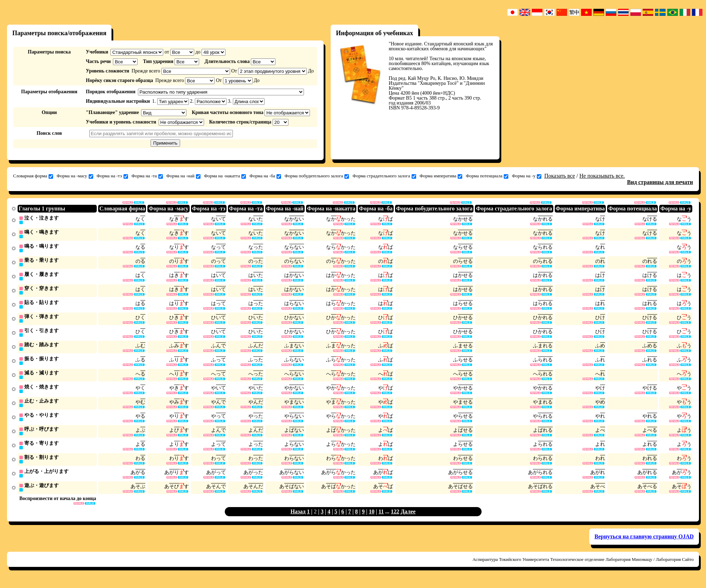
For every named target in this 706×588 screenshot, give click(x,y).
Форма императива (441, 176)
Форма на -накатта (225, 176)
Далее (408, 519)
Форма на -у (527, 176)
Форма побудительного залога (317, 176)
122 (395, 519)
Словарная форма (33, 176)
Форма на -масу (75, 176)
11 (381, 519)
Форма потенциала (487, 176)
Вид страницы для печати (660, 182)
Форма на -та (147, 176)
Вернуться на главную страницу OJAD (644, 543)
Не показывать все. (602, 176)
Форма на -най (183, 176)
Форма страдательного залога (384, 176)
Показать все (559, 176)
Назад (298, 519)
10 (371, 519)
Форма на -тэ (112, 176)
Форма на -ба (265, 176)
